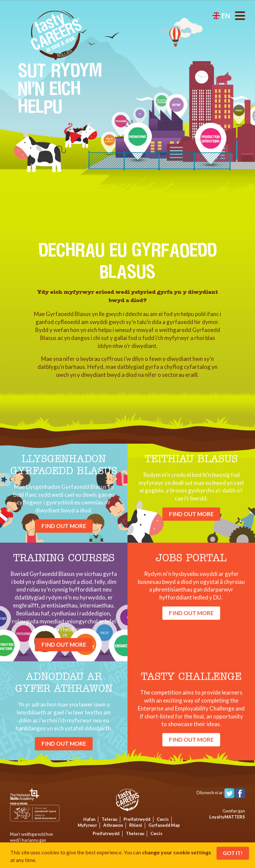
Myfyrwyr (87, 825)
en (221, 16)
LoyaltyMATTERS (227, 817)
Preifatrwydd (137, 819)
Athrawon (113, 825)
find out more (64, 526)
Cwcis (163, 819)
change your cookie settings (177, 852)
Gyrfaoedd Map (164, 825)
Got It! (233, 853)
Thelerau (135, 833)
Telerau (109, 819)
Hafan (89, 819)
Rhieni (136, 825)
